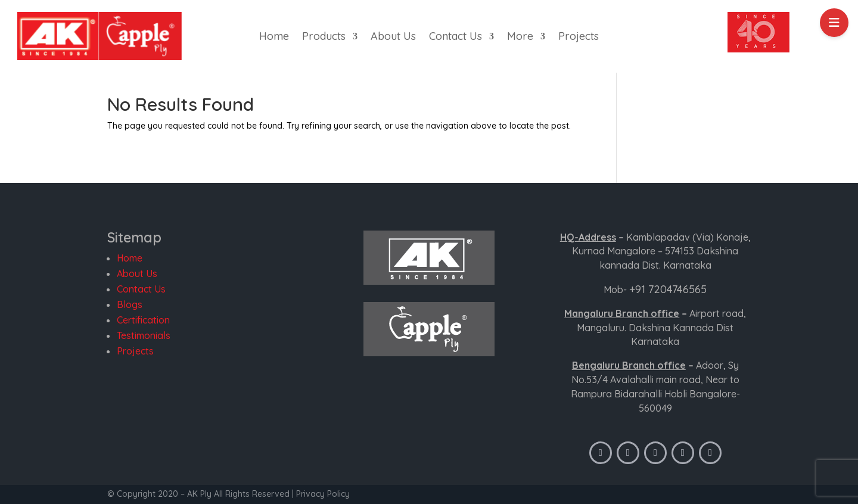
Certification (143, 320)
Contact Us (456, 38)
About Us (393, 38)
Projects (579, 38)
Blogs (130, 304)
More (520, 38)
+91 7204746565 (668, 289)
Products (324, 38)
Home (274, 38)
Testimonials (144, 335)
